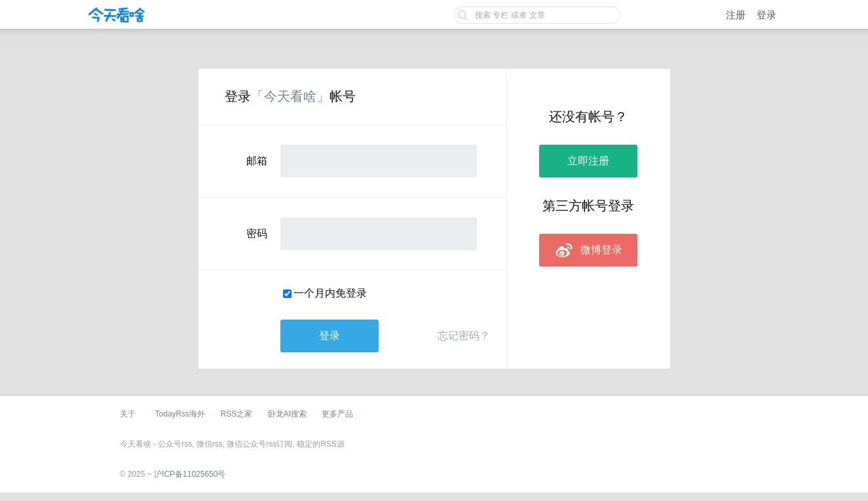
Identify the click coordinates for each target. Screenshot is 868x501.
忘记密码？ (464, 336)
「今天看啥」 (290, 96)
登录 (766, 15)
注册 (736, 15)
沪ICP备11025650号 (190, 474)
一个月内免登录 (330, 293)
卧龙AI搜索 (287, 414)
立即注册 (588, 161)
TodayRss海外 (180, 414)
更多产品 (337, 414)
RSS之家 (237, 414)
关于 (128, 414)
